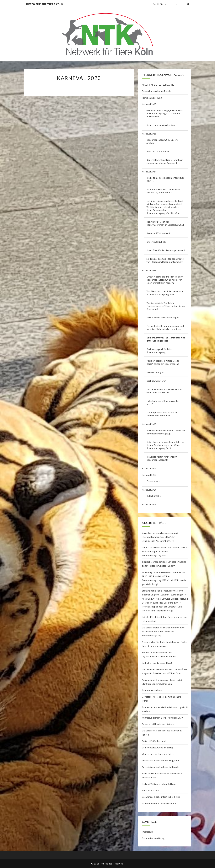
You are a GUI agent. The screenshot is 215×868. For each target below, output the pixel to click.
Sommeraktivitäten (152, 690)
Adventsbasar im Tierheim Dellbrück (160, 767)
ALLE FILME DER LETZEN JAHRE (158, 85)
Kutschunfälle (154, 496)
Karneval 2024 (149, 172)
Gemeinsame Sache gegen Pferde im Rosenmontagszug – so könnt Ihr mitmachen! (165, 113)
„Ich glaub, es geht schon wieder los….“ (163, 402)
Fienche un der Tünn (152, 98)
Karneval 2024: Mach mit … (160, 233)
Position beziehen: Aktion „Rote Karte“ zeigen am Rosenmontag (163, 362)
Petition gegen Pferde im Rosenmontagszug (159, 351)
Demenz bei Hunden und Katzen (158, 724)
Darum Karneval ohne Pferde (156, 91)
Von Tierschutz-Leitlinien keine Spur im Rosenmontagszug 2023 (165, 293)
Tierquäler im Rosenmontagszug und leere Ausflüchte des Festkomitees (165, 328)
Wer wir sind (158, 4)
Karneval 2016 (149, 504)
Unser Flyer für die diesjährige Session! (166, 250)
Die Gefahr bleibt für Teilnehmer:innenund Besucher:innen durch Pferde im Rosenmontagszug (163, 632)
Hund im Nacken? (151, 790)
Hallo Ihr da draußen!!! (158, 151)
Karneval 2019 (149, 468)
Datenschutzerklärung (153, 838)
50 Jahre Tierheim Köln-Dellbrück (159, 803)
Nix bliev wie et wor (156, 381)
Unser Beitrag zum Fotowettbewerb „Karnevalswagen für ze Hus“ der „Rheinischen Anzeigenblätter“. (160, 537)
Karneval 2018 (149, 475)
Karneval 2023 (149, 270)
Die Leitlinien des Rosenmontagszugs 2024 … (165, 179)
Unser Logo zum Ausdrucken (161, 125)
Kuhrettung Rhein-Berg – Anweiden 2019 (162, 718)
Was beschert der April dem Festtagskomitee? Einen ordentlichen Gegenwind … (166, 306)
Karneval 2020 (149, 424)
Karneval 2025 (149, 134)
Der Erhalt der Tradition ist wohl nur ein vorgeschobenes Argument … (165, 161)
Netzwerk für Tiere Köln (45, 4)
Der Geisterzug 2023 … (158, 372)
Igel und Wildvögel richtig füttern (159, 784)
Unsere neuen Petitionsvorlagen (163, 318)
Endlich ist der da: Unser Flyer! (157, 663)
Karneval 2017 (149, 490)
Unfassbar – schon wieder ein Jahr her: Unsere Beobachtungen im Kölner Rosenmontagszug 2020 (166, 445)
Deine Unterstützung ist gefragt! (158, 748)
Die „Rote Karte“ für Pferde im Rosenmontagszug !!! (162, 458)
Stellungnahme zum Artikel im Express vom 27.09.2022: (162, 414)
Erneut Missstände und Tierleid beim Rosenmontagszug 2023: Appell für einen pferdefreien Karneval (165, 280)
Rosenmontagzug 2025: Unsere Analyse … (162, 141)
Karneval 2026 (149, 104)
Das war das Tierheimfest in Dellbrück (161, 797)
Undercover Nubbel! (156, 242)
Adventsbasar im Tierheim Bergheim (160, 760)
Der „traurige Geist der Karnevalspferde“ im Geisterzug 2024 (165, 223)
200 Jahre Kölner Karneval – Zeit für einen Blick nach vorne (164, 391)
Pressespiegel (154, 481)
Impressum (148, 832)
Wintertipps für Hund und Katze (158, 754)
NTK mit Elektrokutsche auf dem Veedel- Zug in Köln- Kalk (163, 191)
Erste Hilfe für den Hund (154, 741)
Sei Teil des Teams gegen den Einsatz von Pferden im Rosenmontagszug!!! (165, 260)
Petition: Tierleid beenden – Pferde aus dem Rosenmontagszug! (166, 432)
